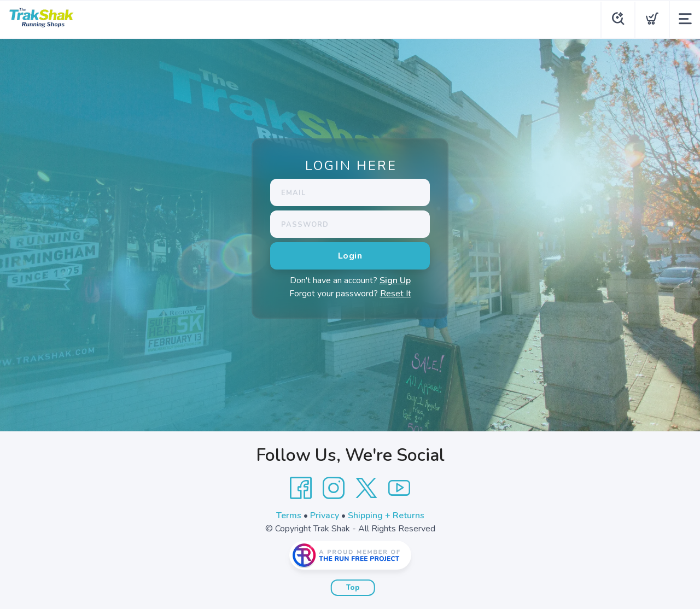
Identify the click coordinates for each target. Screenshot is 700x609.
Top (353, 588)
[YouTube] (399, 488)
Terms (289, 516)
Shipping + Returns (386, 516)
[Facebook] (301, 488)
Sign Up (395, 280)
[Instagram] (334, 488)
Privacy (325, 516)
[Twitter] (366, 488)
